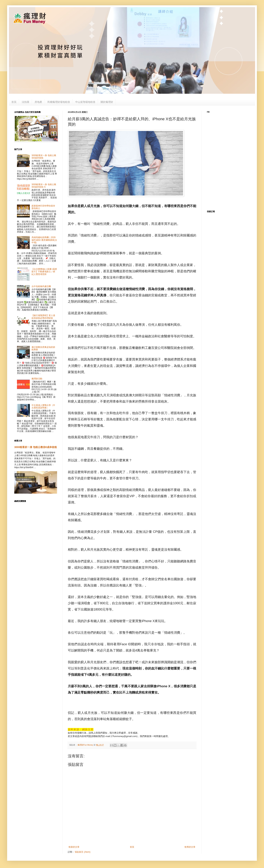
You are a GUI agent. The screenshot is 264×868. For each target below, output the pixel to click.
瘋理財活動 (37, 379)
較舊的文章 (190, 847)
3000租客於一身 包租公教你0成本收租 (36, 447)
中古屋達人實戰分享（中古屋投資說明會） (43, 406)
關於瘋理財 (107, 102)
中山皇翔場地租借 (85, 102)
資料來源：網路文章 (81, 729)
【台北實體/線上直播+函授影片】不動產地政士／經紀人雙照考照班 (44, 272)
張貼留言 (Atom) (82, 852)
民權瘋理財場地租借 (59, 102)
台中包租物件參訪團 (41, 286)
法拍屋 (26, 102)
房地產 (38, 102)
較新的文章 (74, 847)
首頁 (14, 102)
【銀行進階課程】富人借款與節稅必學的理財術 (43, 317)
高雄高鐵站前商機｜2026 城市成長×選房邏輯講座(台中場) (44, 240)
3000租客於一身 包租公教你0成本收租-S (44, 186)
